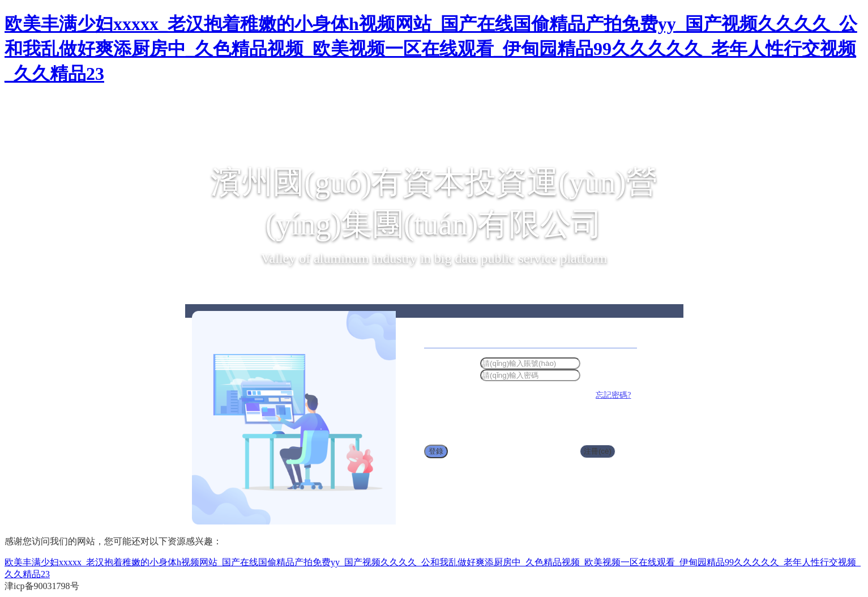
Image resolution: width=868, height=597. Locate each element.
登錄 (436, 451)
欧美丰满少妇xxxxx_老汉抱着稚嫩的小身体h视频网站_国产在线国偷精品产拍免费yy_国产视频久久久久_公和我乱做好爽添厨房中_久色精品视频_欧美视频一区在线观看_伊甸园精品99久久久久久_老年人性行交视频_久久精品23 (431, 49)
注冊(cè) (598, 451)
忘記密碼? (613, 395)
